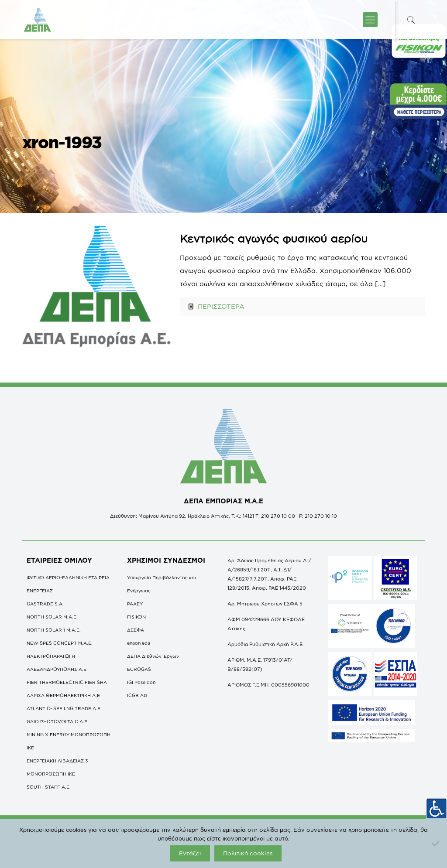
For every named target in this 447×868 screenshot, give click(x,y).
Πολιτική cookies (248, 853)
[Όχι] (436, 844)
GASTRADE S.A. (45, 604)
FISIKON (136, 617)
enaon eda (139, 643)
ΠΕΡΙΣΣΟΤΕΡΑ (221, 306)
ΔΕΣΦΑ (136, 630)
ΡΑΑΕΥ (135, 604)
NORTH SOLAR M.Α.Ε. (52, 617)
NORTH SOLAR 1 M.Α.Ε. (54, 630)
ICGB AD (137, 695)
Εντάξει (190, 853)
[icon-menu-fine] (370, 20)
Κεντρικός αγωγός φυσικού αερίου (274, 238)
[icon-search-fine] (411, 20)
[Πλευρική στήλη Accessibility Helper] (437, 807)
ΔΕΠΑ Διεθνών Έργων (153, 656)
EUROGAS (139, 669)
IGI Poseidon (141, 682)
